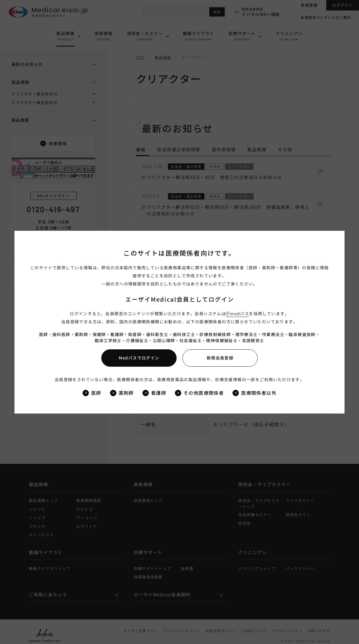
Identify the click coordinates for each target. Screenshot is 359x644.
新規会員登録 (220, 358)
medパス (240, 313)
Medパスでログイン (139, 358)
